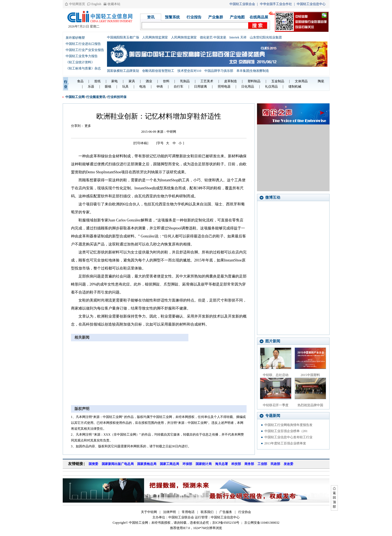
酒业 (149, 81)
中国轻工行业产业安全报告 (85, 50)
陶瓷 (321, 81)
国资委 (93, 464)
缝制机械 (295, 87)
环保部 (187, 464)
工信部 (262, 464)
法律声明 (169, 512)
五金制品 (278, 81)
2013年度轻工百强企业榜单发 (285, 443)
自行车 (179, 87)
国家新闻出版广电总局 (118, 464)
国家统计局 (204, 464)
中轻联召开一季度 (276, 405)
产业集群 (216, 17)
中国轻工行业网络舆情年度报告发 (288, 425)
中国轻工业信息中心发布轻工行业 (288, 437)
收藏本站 (114, 4)
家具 (132, 81)
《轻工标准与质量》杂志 (83, 68)
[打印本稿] (141, 143)
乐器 (91, 87)
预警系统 (172, 17)
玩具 (125, 87)
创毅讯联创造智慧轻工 (158, 71)
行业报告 (194, 17)
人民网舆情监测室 (155, 37)
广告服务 (226, 512)
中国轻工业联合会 (242, 4)
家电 (114, 81)
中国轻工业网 (75, 97)
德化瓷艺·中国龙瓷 (213, 37)
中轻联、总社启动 (276, 375)
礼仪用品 (271, 87)
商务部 (249, 464)
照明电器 (224, 87)
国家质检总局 (147, 464)
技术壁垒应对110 (189, 71)
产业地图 (237, 17)
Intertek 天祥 (238, 37)
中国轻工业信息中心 (311, 4)
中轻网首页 (77, 4)
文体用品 (301, 81)
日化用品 (248, 87)
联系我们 (207, 512)
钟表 (160, 87)
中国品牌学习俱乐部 (219, 71)
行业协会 (245, 512)
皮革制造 (231, 81)
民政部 (275, 464)
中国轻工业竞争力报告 (82, 56)
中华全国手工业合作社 (276, 4)
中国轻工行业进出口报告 (83, 44)
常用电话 (188, 512)
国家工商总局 (169, 464)
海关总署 (221, 464)
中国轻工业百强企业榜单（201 (286, 431)
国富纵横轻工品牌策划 (123, 71)
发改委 (288, 464)
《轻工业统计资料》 (80, 62)
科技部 (236, 464)
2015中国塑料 (310, 375)
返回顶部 (334, 500)
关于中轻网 (149, 512)
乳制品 (185, 81)
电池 (142, 87)
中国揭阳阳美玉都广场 (123, 37)
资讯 (151, 17)
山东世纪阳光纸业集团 (266, 37)
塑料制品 (254, 81)
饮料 (166, 81)
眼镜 (108, 87)
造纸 (97, 81)
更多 (88, 126)
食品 (80, 81)
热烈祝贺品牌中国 (310, 405)
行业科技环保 (117, 97)
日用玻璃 (200, 87)
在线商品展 (259, 17)
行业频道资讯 (96, 97)
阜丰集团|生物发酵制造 (253, 71)
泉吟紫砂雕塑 (75, 38)
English (96, 4)
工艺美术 (207, 81)
